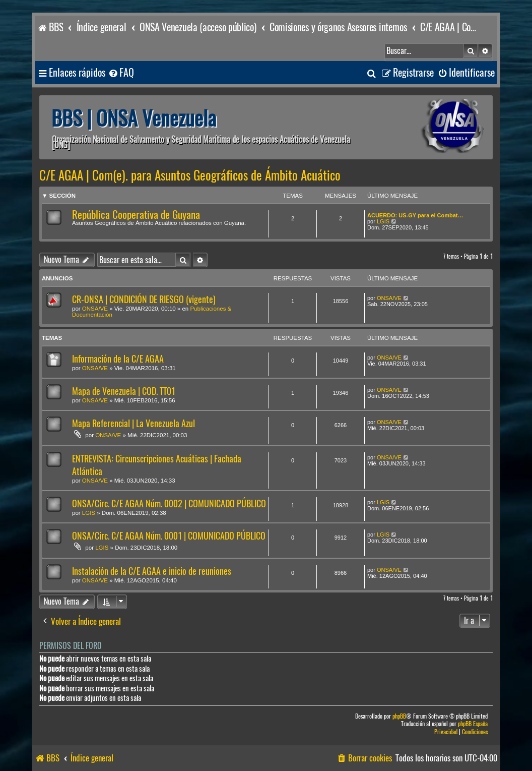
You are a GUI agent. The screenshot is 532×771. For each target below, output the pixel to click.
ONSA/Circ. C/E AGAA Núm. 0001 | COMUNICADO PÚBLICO (169, 536)
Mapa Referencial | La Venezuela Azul (134, 423)
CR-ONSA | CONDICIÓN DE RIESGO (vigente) (144, 299)
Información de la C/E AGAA (118, 359)
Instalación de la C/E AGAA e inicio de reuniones (152, 571)
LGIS (383, 221)
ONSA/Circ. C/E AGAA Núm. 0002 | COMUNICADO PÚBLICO (169, 503)
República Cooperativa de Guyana (136, 215)
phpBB (399, 716)
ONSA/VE (95, 309)
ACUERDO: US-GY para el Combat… (415, 215)
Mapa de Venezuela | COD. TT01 (124, 391)
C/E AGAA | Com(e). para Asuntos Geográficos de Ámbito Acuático (190, 175)
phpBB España (473, 724)
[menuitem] (121, 73)
